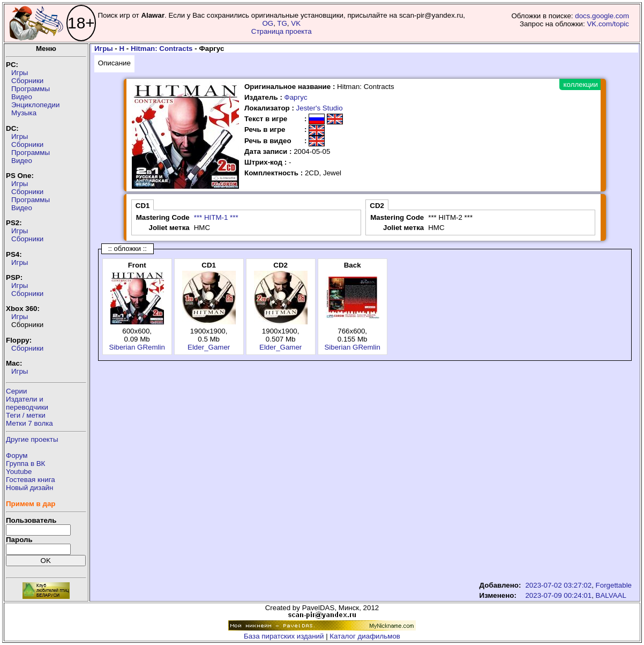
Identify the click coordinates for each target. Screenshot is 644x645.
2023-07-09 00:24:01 (558, 595)
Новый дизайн (29, 488)
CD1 (143, 206)
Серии (16, 391)
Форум (17, 455)
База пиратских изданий (284, 636)
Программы (31, 89)
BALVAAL (611, 595)
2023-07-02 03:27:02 (558, 585)
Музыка (24, 113)
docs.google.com (602, 16)
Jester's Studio (320, 108)
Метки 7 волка (29, 423)
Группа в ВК (25, 464)
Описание (114, 63)
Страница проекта (282, 31)
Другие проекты (32, 439)
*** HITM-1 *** (216, 217)
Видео (22, 97)
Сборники (27, 81)
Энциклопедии (35, 105)
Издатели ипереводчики (27, 403)
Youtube (19, 472)
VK (296, 23)
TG (282, 23)
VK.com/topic (608, 24)
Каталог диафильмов (365, 636)
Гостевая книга (31, 480)
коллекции (581, 84)
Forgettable (614, 585)
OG (268, 23)
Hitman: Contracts (162, 49)
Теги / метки (26, 415)
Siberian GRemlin (137, 347)
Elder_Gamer (209, 347)
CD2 (377, 206)
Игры (20, 73)
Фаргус (296, 97)
